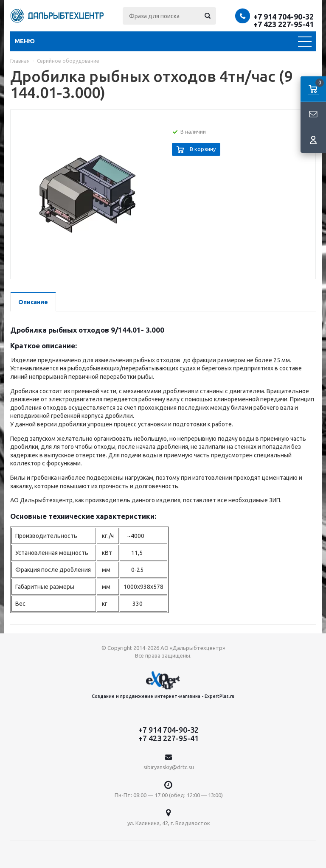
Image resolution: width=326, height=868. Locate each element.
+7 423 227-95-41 (284, 24)
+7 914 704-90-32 (284, 17)
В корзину (203, 149)
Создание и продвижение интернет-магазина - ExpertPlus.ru (163, 685)
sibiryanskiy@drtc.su (169, 767)
